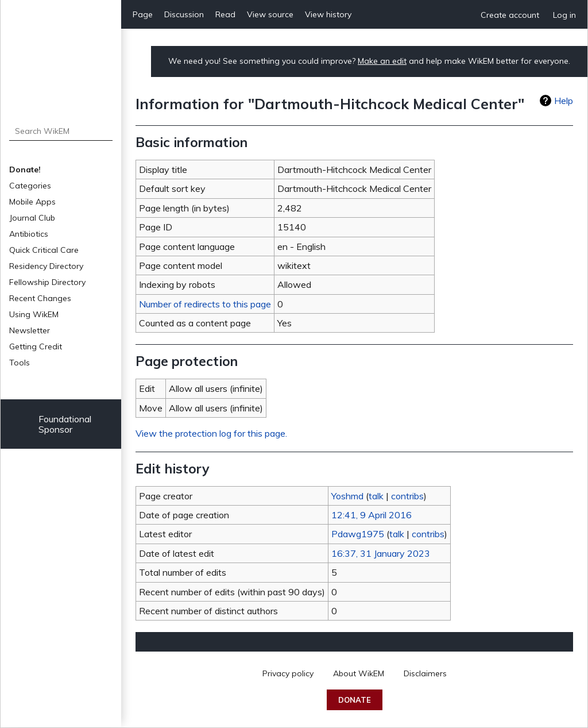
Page (143, 14)
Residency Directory (46, 266)
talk (376, 496)
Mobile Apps (32, 202)
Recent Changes (40, 298)
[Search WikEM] (61, 131)
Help (564, 101)
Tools (20, 363)
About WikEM (359, 673)
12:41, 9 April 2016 (372, 515)
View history (328, 14)
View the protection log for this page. (211, 433)
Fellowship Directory (47, 282)
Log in (564, 15)
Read (225, 14)
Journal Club (32, 218)
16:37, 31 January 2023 (381, 553)
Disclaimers (425, 673)
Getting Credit (36, 346)
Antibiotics (29, 234)
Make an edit (382, 61)
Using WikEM (34, 314)
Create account (510, 15)
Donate (355, 700)
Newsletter (30, 330)
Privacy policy (288, 673)
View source (270, 14)
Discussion (184, 14)
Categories (30, 186)
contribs (407, 496)
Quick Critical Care (44, 250)
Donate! (25, 170)
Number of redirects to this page (205, 304)
